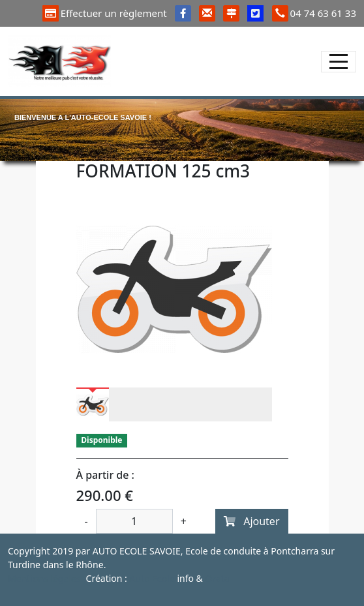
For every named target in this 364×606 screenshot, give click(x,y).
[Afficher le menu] (339, 62)
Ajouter (252, 521)
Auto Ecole (152, 578)
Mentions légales (44, 578)
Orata (217, 578)
